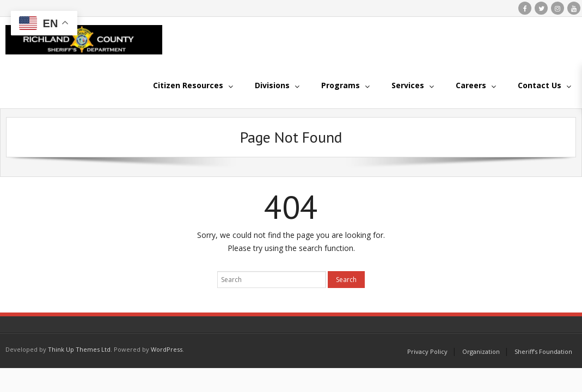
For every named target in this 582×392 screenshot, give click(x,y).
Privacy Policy (427, 351)
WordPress (167, 349)
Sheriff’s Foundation (543, 351)
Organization (481, 351)
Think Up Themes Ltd (79, 349)
